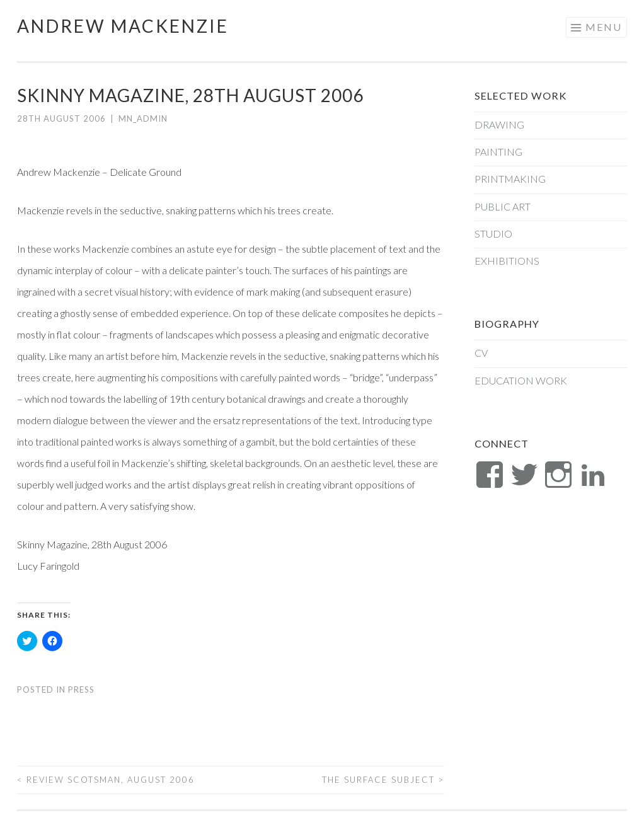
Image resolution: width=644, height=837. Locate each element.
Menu (604, 27)
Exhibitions (507, 261)
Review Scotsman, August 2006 (106, 780)
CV (481, 353)
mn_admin (143, 118)
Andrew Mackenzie (123, 26)
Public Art (503, 206)
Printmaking (510, 179)
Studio (493, 234)
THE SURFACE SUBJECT (383, 780)
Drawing (499, 124)
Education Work (521, 380)
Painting (498, 152)
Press (81, 690)
